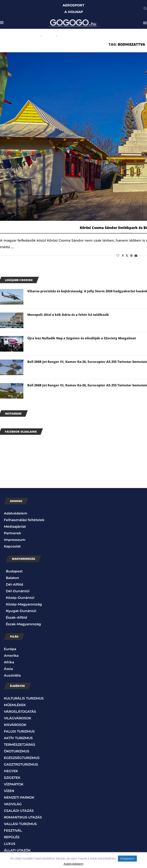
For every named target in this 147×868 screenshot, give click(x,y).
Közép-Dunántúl (20, 598)
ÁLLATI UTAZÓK (17, 850)
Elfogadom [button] (127, 858)
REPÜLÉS (12, 837)
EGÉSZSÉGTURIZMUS (22, 758)
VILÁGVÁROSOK (18, 718)
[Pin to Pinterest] (131, 256)
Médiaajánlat (15, 527)
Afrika (9, 662)
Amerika (11, 656)
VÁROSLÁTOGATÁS (20, 712)
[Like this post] (118, 256)
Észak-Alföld (16, 617)
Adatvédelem (16, 513)
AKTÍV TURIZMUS (18, 738)
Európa (10, 649)
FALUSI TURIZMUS (19, 731)
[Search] (145, 9)
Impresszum (15, 540)
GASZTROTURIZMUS (21, 764)
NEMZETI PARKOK (19, 797)
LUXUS (10, 844)
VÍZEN (9, 791)
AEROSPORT (73, 5)
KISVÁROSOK (15, 725)
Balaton (12, 578)
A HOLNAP (74, 12)
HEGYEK (11, 771)
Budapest (14, 571)
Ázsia (8, 669)
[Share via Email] (136, 256)
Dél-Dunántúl (18, 591)
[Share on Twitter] (127, 256)
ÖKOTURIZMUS (17, 751)
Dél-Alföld (15, 584)
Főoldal (32, 36)
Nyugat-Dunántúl (21, 611)
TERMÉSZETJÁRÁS (20, 745)
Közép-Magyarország (24, 604)
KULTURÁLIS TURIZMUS (24, 698)
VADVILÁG (13, 804)
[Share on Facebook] (123, 256)
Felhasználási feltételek (24, 520)
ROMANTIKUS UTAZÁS (23, 817)
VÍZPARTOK (14, 784)
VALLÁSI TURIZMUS (20, 824)
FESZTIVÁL (13, 830)
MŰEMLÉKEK (15, 705)
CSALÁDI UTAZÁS (19, 811)
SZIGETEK (12, 778)
